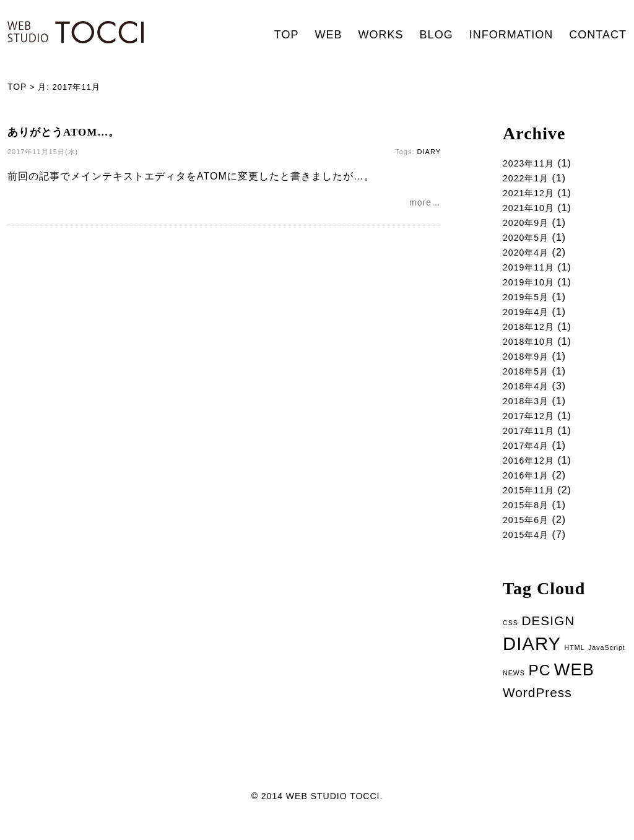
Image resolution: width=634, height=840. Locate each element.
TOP (287, 35)
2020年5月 (529, 240)
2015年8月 (529, 518)
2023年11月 (532, 162)
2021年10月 (532, 209)
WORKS (381, 35)
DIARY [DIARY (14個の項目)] (532, 660)
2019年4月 (529, 317)
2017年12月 (532, 426)
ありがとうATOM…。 (63, 132)
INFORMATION (511, 35)
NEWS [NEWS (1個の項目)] (514, 690)
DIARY (429, 152)
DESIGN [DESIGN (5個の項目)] (548, 636)
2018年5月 (529, 379)
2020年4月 (529, 255)
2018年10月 (532, 348)
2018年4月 (529, 395)
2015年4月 (529, 549)
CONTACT (598, 35)
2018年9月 (529, 364)
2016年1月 (529, 487)
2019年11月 (532, 271)
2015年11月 (532, 503)
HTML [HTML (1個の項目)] (575, 664)
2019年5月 (529, 302)
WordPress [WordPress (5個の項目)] (537, 710)
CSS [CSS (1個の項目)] (510, 638)
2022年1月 (529, 178)
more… (425, 204)
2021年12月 (532, 193)
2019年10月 (532, 286)
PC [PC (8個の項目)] (539, 687)
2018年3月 (529, 410)
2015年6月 (529, 534)
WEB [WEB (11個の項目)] (574, 686)
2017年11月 (532, 441)
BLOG (436, 35)
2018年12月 (532, 333)
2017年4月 (529, 457)
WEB (329, 35)
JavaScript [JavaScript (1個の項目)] (607, 664)
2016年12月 (532, 472)
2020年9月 (529, 224)
